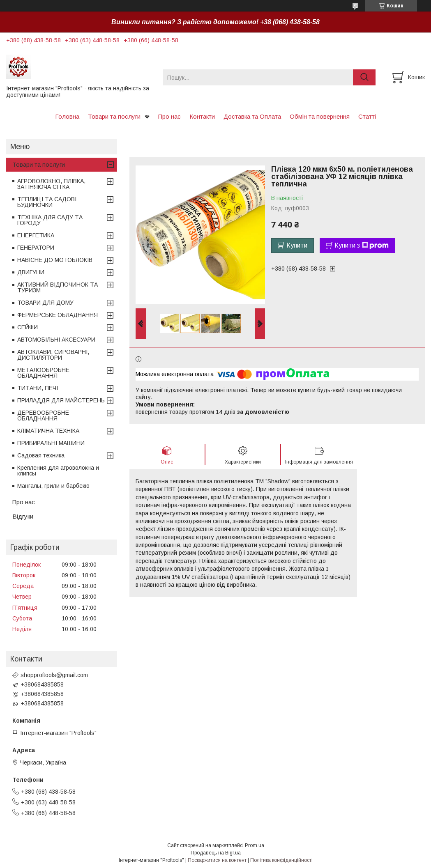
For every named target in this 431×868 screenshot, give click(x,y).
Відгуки (23, 516)
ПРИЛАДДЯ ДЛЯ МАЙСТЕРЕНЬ (61, 400)
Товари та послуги (114, 116)
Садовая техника (41, 455)
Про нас (169, 116)
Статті (367, 116)
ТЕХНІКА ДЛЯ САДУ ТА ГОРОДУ (50, 220)
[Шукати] (364, 77)
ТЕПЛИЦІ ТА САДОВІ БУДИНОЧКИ (47, 202)
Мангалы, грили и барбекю (53, 486)
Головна (67, 116)
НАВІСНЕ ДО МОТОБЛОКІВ (55, 260)
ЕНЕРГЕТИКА (36, 235)
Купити (297, 245)
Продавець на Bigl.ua (216, 853)
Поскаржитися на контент (217, 860)
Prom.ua (255, 845)
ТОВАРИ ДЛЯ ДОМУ (45, 303)
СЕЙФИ (28, 327)
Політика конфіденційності (281, 860)
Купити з (362, 246)
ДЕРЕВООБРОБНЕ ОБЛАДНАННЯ (43, 416)
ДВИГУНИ (31, 272)
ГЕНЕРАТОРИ (36, 248)
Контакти (202, 116)
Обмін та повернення (320, 116)
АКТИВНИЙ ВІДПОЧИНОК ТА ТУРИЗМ (58, 287)
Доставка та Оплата (252, 116)
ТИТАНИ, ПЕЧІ (38, 388)
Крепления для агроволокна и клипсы (58, 471)
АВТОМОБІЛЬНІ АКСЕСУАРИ (56, 340)
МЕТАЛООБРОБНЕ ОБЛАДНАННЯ (43, 373)
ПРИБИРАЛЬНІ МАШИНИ (51, 443)
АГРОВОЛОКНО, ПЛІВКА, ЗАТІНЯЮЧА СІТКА (51, 184)
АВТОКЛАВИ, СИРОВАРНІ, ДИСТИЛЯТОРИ (53, 355)
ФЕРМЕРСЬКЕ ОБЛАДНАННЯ (58, 315)
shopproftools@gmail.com (54, 675)
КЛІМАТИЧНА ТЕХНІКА (48, 431)
